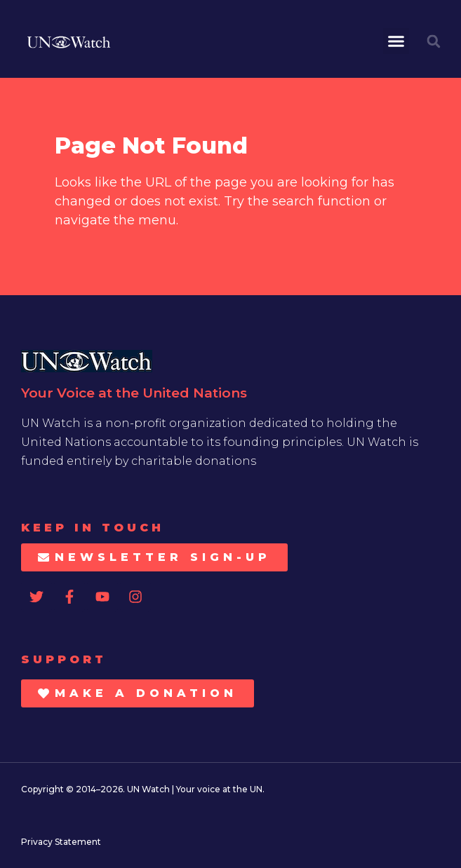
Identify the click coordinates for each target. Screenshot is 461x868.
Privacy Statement (61, 842)
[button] (396, 41)
